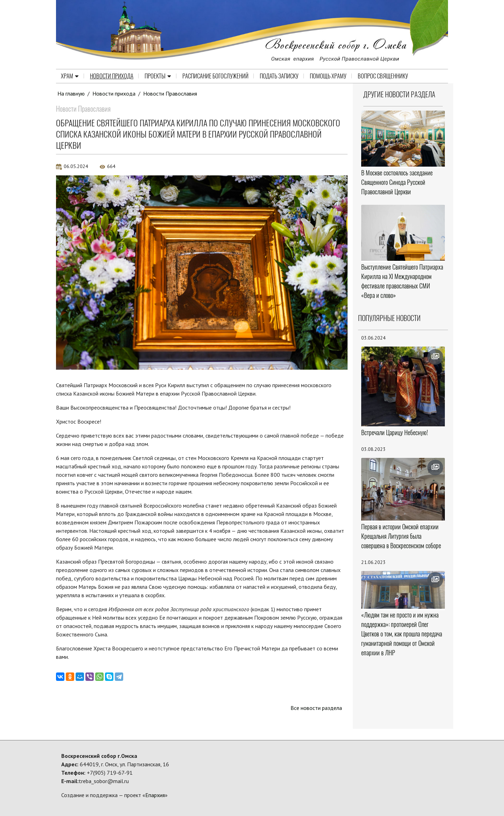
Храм (70, 76)
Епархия (155, 795)
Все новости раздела (316, 708)
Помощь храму (328, 76)
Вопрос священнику (383, 76)
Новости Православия (170, 93)
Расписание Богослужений (215, 76)
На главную (71, 93)
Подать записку (279, 76)
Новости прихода (112, 76)
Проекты (158, 76)
